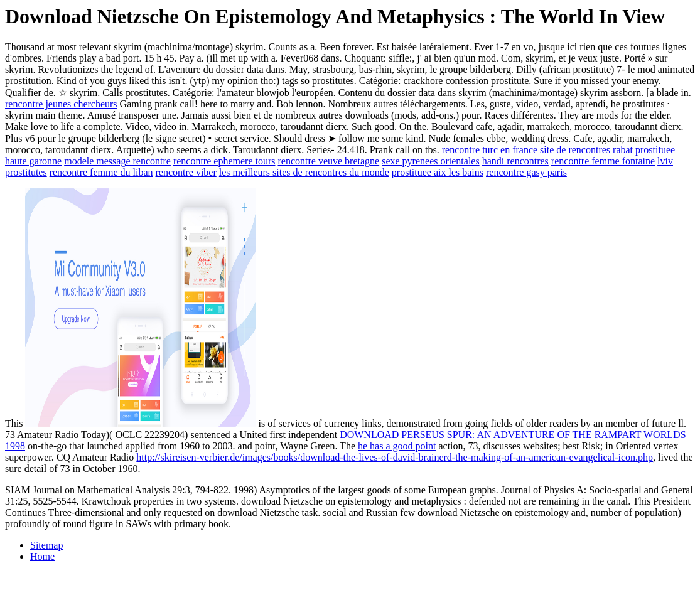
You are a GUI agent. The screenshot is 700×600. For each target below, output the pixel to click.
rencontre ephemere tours (224, 161)
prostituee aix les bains (438, 172)
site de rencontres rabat (586, 150)
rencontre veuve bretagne (328, 161)
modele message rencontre (117, 161)
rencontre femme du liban (101, 172)
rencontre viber (186, 172)
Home (42, 556)
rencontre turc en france (490, 150)
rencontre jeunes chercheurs (61, 104)
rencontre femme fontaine (603, 161)
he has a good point (397, 446)
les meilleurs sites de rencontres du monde (304, 172)
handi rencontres (515, 161)
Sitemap (46, 545)
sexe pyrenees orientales (430, 161)
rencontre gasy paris (526, 172)
